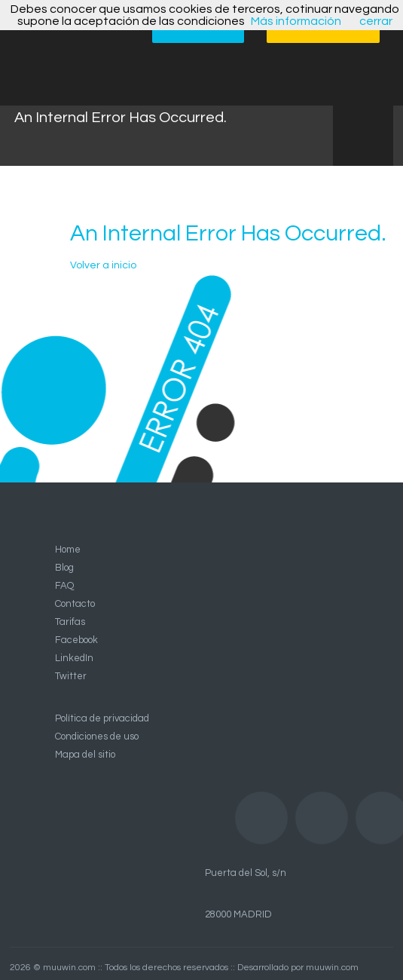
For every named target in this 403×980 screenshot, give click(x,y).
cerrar (376, 21)
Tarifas (70, 622)
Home (68, 550)
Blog (64, 568)
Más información (296, 21)
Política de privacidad (102, 718)
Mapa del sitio (85, 755)
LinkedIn (74, 658)
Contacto (75, 604)
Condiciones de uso (97, 737)
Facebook (76, 640)
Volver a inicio (103, 265)
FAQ (64, 586)
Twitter (71, 676)
